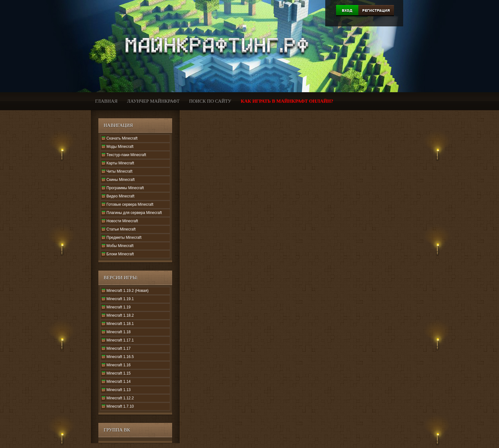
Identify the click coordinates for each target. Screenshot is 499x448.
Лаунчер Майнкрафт (153, 101)
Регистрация (376, 10)
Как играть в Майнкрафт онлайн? (287, 101)
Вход (347, 10)
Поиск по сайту (210, 101)
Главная (106, 101)
